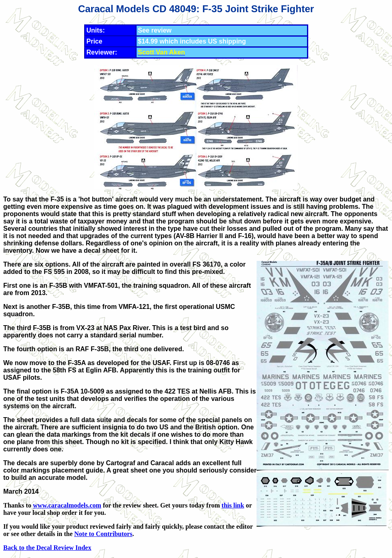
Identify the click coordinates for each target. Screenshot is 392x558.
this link (233, 505)
